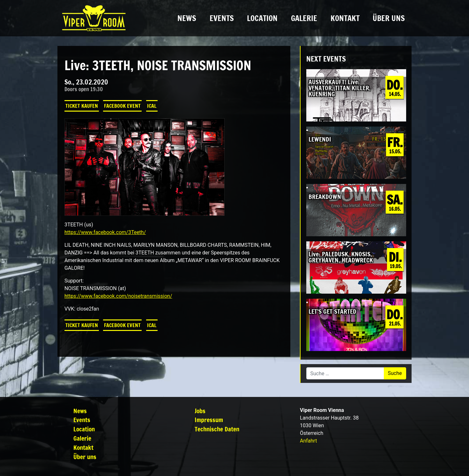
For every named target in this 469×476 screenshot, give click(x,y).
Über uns (389, 18)
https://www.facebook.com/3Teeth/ (105, 232)
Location (262, 18)
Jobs (200, 411)
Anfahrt (308, 441)
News (187, 18)
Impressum (209, 420)
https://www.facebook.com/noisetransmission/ (118, 296)
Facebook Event (122, 106)
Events (222, 18)
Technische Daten (217, 429)
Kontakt (345, 18)
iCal (152, 106)
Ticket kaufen (82, 106)
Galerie (304, 18)
